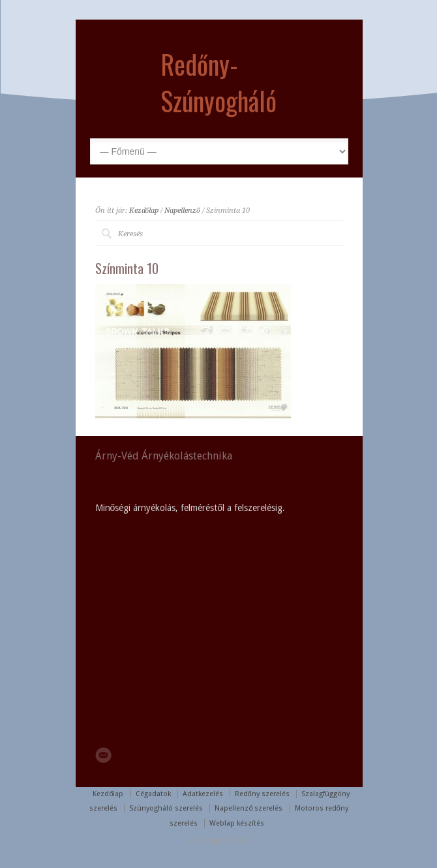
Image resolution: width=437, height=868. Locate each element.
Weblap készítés (237, 823)
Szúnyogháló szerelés (166, 808)
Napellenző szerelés (249, 808)
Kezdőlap (144, 210)
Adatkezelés (203, 794)
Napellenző (182, 210)
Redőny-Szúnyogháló (218, 82)
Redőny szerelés (262, 794)
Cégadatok (153, 794)
